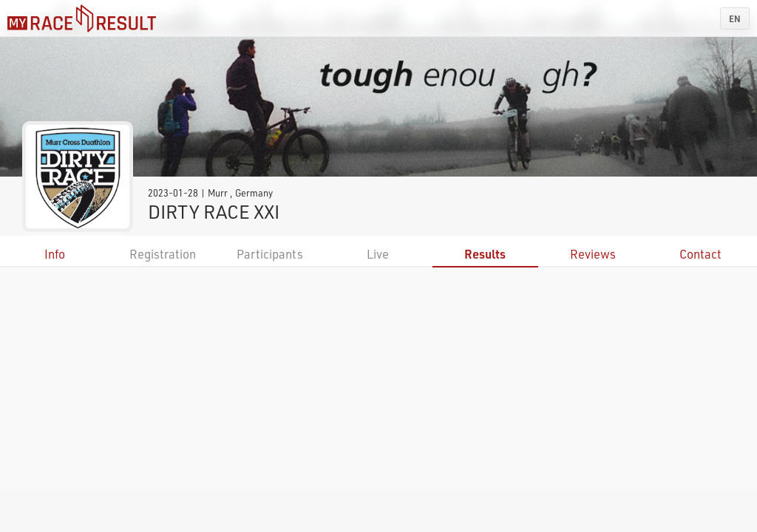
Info (55, 254)
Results (485, 254)
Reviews (593, 254)
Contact (700, 254)
